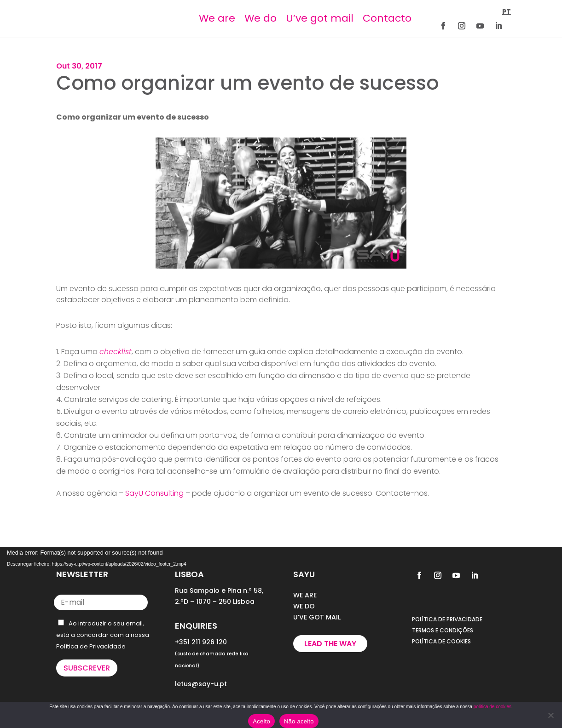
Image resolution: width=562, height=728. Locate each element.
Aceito (261, 721)
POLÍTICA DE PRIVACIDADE (447, 619)
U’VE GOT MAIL (317, 617)
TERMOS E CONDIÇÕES (443, 630)
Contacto (387, 18)
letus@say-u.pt (201, 684)
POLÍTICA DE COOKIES (441, 641)
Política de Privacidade (91, 646)
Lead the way (330, 644)
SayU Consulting (154, 493)
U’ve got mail (320, 18)
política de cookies (492, 707)
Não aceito (299, 721)
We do (261, 18)
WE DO (304, 606)
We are (217, 18)
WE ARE (305, 595)
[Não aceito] (550, 715)
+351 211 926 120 (201, 642)
